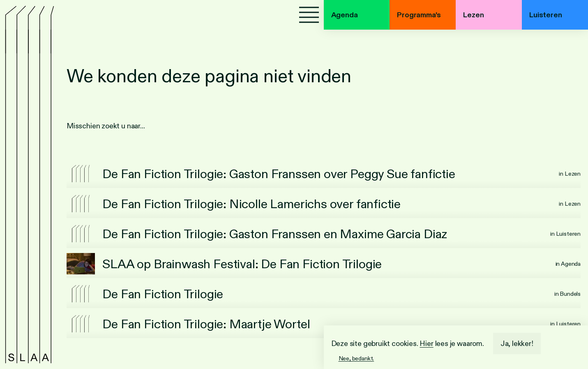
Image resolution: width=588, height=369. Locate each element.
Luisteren (545, 15)
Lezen (473, 15)
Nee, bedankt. (356, 358)
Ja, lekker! (517, 343)
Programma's (419, 15)
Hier (426, 343)
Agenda (345, 15)
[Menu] (309, 15)
